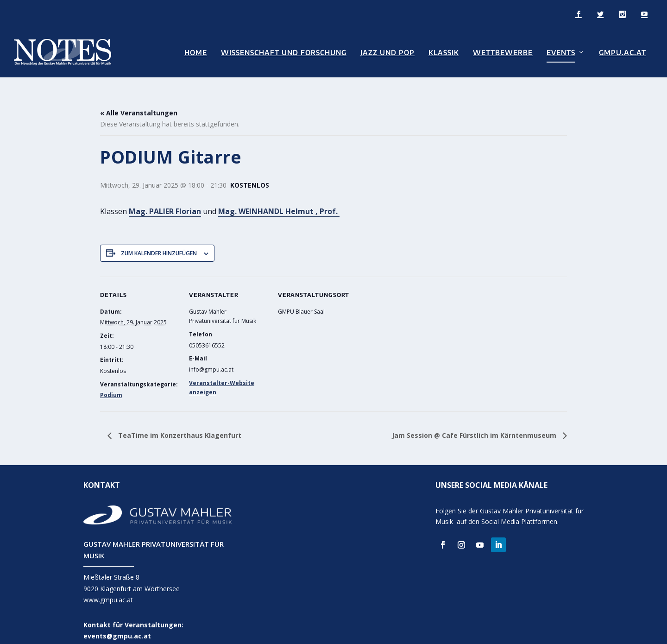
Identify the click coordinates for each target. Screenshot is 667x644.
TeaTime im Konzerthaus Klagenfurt (179, 423)
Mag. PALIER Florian (165, 199)
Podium (111, 382)
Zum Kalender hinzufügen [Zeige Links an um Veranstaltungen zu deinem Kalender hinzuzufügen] (159, 241)
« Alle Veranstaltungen (139, 101)
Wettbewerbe (503, 52)
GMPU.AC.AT (623, 52)
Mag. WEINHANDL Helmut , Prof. (279, 199)
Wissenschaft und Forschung (284, 52)
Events (561, 52)
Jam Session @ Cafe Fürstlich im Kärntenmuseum (475, 423)
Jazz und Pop (387, 52)
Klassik (444, 52)
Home (196, 52)
